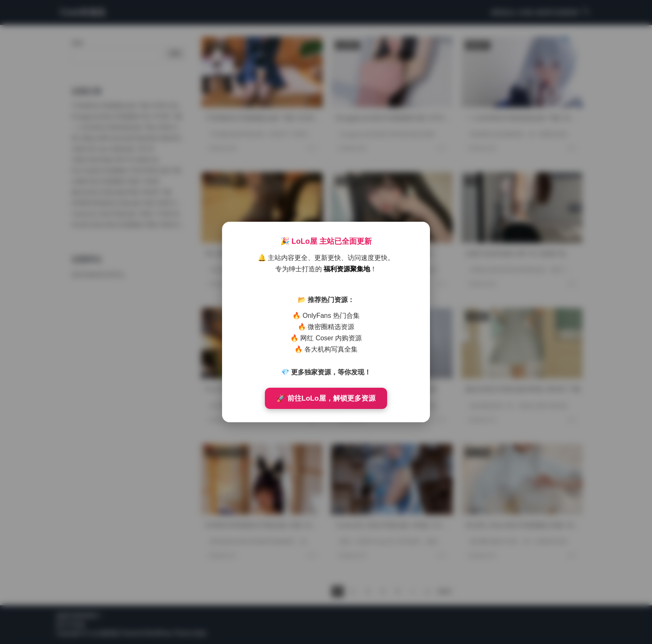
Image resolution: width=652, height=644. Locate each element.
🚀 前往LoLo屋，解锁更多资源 (326, 398)
